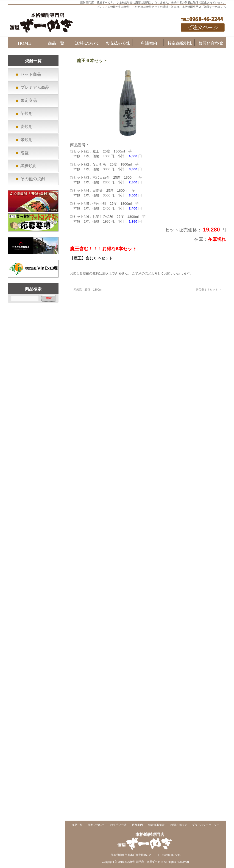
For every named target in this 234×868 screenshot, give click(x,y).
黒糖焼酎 (29, 166)
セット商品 (31, 74)
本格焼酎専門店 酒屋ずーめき (144, 862)
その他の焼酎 (33, 179)
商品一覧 (77, 825)
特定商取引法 (156, 825)
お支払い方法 (118, 825)
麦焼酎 (27, 127)
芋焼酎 (27, 114)
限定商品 (29, 101)
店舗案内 (137, 825)
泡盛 (25, 153)
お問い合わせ (178, 825)
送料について (96, 825)
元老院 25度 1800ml (86, 290)
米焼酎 (27, 140)
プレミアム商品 (35, 87)
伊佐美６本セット (209, 290)
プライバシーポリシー (206, 825)
